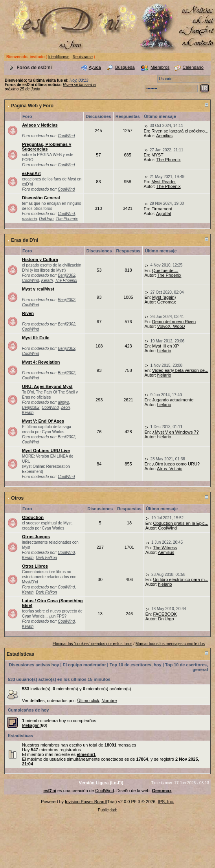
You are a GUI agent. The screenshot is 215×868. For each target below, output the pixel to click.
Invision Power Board (85, 802)
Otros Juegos (36, 537)
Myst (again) (164, 297)
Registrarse (83, 57)
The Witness (165, 548)
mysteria (29, 219)
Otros (17, 498)
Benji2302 (66, 275)
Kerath (47, 280)
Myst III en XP (165, 346)
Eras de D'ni (25, 240)
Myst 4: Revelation (41, 362)
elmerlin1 (86, 754)
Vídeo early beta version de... (180, 370)
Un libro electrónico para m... (181, 579)
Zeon (65, 407)
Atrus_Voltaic (169, 469)
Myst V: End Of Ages (43, 421)
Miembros (160, 67)
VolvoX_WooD (171, 326)
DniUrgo (46, 219)
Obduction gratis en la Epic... (181, 523)
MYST (157, 155)
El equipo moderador (85, 665)
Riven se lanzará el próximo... (180, 131)
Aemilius (164, 136)
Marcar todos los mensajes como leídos (170, 644)
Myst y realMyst (38, 289)
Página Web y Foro (32, 106)
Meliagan (31, 725)
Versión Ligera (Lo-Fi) (101, 783)
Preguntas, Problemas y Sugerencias (47, 147)
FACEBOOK (165, 614)
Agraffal (164, 213)
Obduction (33, 517)
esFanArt (31, 173)
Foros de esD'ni (34, 68)
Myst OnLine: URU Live (46, 451)
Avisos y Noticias (40, 125)
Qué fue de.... (165, 270)
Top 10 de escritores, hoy (136, 665)
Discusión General (41, 198)
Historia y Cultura (40, 259)
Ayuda (95, 67)
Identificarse (59, 57)
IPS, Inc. (166, 802)
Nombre (109, 701)
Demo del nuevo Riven (174, 322)
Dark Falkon (46, 558)
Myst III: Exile (36, 338)
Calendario (193, 67)
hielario (164, 351)
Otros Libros (35, 566)
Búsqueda (125, 67)
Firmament (162, 209)
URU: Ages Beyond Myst (47, 386)
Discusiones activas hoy (34, 665)
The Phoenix (169, 160)
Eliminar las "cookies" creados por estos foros (93, 644)
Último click (88, 701)
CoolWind (66, 136)
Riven (28, 313)
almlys (63, 402)
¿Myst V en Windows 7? (175, 432)
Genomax (167, 302)
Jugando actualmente (173, 400)
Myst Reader (164, 182)
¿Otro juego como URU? (176, 464)
